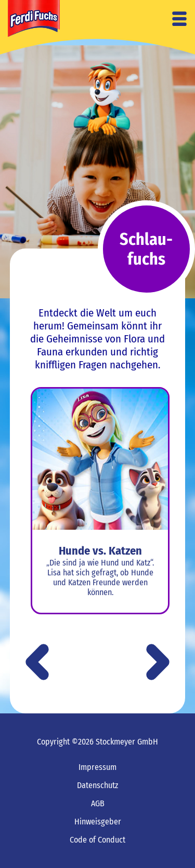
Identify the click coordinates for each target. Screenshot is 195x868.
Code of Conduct (97, 840)
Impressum (97, 767)
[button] (158, 663)
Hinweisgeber (98, 822)
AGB (98, 803)
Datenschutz (97, 785)
